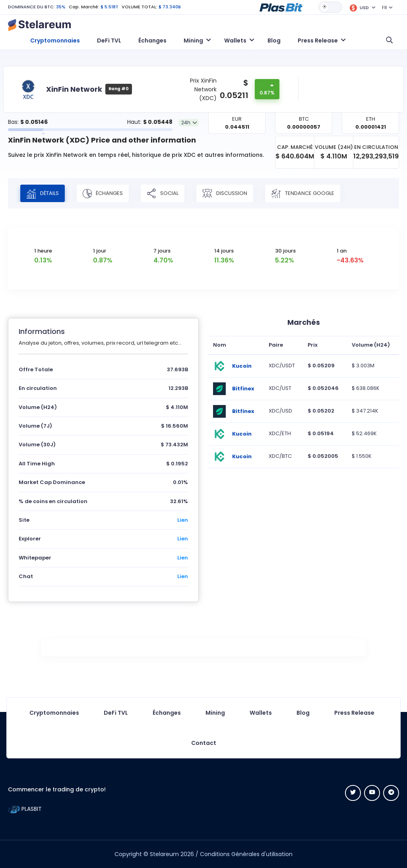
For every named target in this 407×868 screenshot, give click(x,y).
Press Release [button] (318, 41)
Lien (183, 520)
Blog (274, 41)
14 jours (224, 251)
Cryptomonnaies (55, 41)
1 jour (100, 251)
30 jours (285, 251)
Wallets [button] (235, 41)
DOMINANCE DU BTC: (31, 7)
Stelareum (164, 854)
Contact (204, 743)
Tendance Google (303, 193)
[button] (281, 7)
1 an (342, 251)
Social (163, 193)
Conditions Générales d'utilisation (246, 854)
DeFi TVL (109, 41)
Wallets (261, 713)
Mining (215, 713)
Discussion (225, 193)
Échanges (152, 41)
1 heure (43, 251)
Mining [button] (193, 41)
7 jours (162, 251)
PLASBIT (25, 809)
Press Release (354, 713)
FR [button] (385, 8)
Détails (43, 193)
